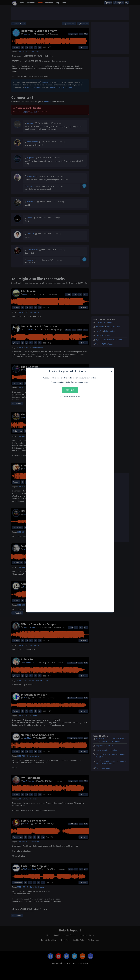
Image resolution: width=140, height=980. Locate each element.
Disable (70, 390)
